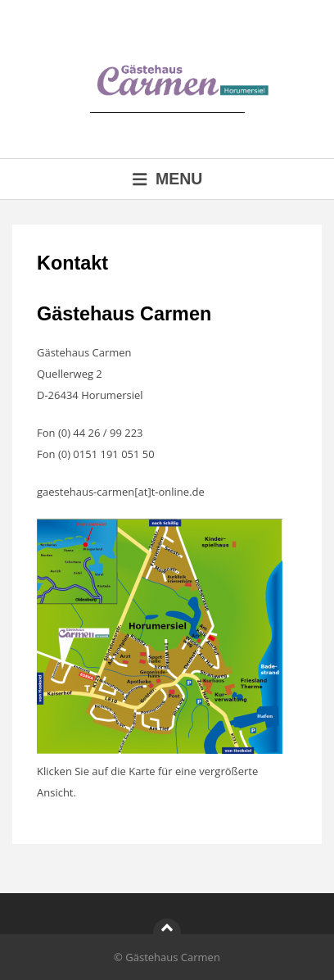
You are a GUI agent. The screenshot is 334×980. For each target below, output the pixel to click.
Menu (167, 179)
